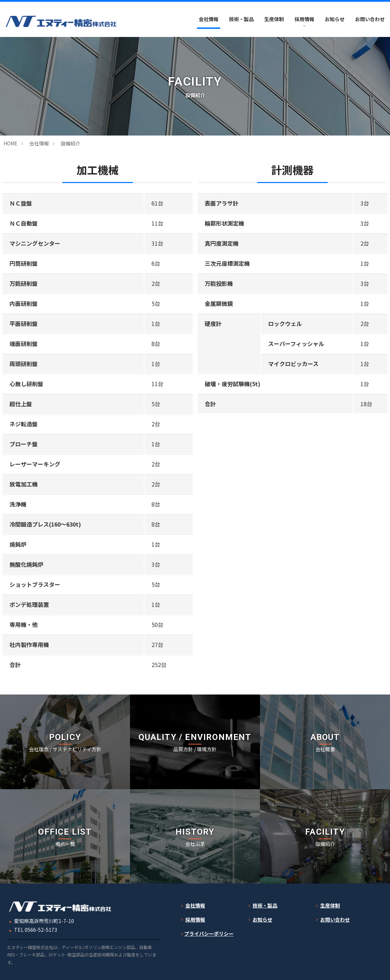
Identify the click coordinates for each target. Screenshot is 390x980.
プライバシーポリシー (209, 934)
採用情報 (304, 19)
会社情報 (209, 19)
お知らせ (335, 19)
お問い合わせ (370, 19)
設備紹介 (70, 143)
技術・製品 (241, 19)
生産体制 (274, 19)
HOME (11, 143)
